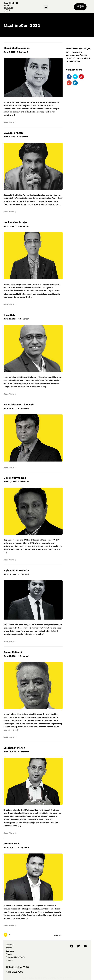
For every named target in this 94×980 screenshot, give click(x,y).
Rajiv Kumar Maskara (16, 570)
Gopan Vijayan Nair (15, 478)
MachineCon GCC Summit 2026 (11, 7)
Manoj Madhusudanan (17, 48)
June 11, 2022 (10, 482)
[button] (46, 7)
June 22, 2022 (10, 408)
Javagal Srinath (13, 133)
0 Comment (23, 52)
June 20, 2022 (10, 226)
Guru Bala (10, 315)
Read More (10, 122)
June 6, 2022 (10, 137)
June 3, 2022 (9, 52)
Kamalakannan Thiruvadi (19, 404)
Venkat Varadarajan (16, 222)
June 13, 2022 (10, 574)
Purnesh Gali (11, 844)
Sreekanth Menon (14, 748)
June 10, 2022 (10, 752)
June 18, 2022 (10, 847)
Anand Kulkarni (13, 652)
